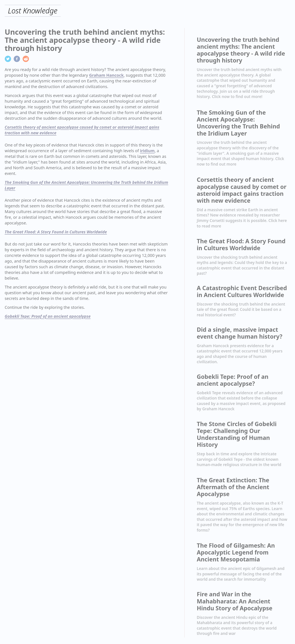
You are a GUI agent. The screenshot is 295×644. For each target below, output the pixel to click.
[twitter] (8, 59)
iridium (147, 151)
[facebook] (17, 59)
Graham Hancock (106, 75)
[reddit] (26, 59)
